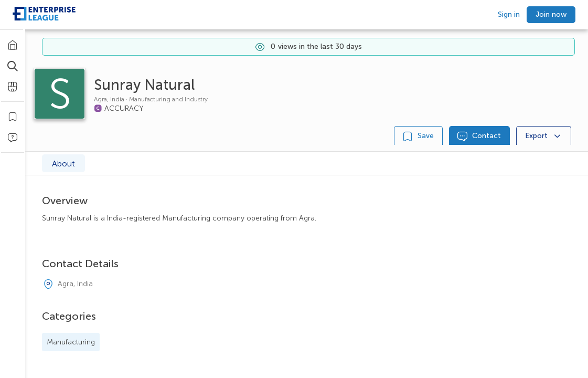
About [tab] (63, 164)
